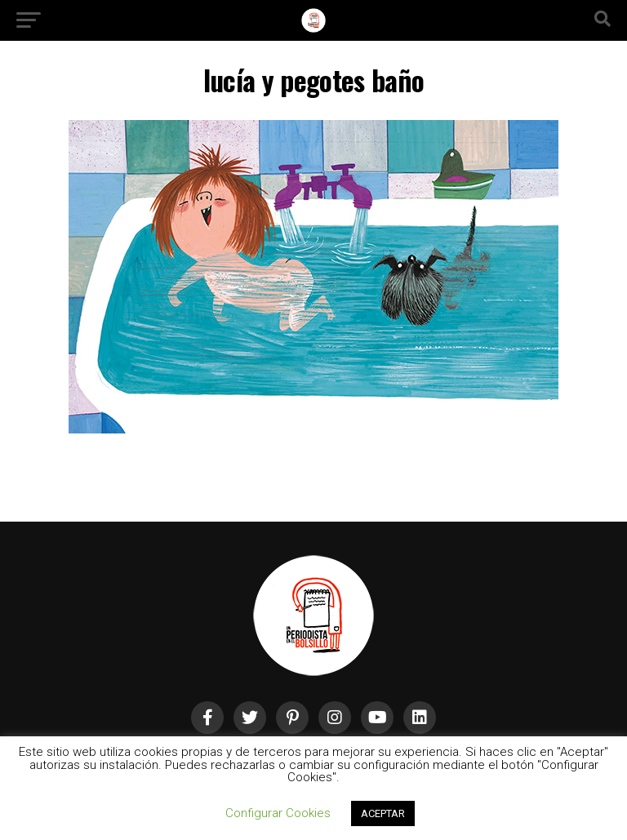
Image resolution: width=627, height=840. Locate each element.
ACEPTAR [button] (383, 813)
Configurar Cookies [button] (278, 813)
